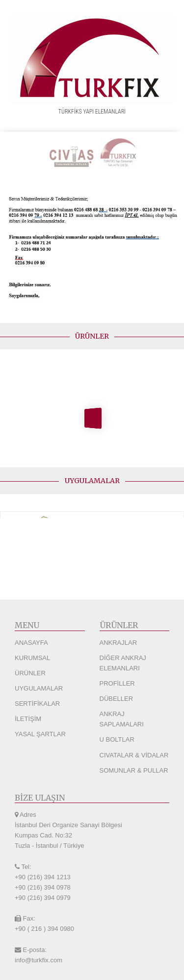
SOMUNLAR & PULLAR (134, 770)
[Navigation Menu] (174, 121)
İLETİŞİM (28, 719)
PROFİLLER (117, 683)
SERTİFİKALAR (37, 704)
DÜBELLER (117, 699)
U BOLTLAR (117, 739)
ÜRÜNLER (30, 673)
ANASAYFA (31, 643)
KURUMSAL (32, 658)
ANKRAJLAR (118, 643)
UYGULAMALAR (39, 688)
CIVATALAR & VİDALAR (134, 755)
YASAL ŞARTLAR (40, 734)
